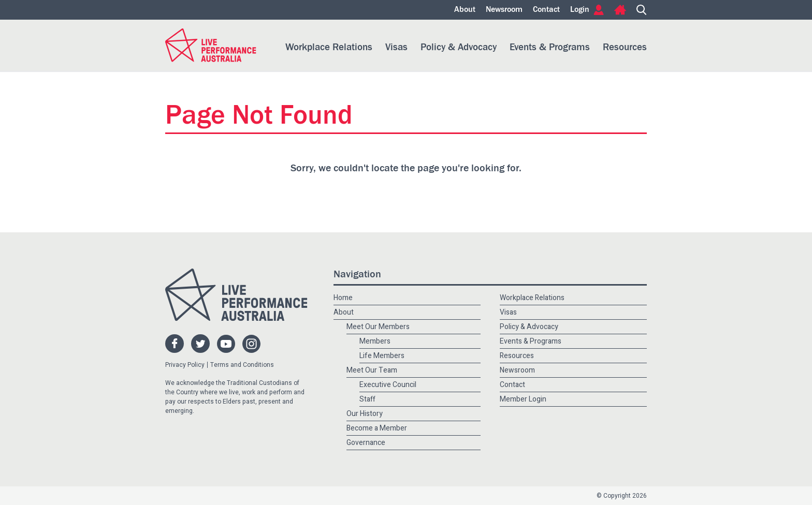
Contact (546, 10)
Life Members (382, 356)
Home (620, 10)
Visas (396, 47)
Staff (367, 399)
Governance (366, 443)
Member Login (523, 399)
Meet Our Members (378, 327)
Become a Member (377, 428)
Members (375, 341)
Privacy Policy (185, 365)
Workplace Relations (329, 47)
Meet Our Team (372, 370)
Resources (625, 47)
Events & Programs (550, 47)
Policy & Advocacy (459, 47)
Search (642, 10)
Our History (365, 414)
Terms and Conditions (242, 365)
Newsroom (504, 10)
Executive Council (388, 385)
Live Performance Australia (211, 45)
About (465, 10)
